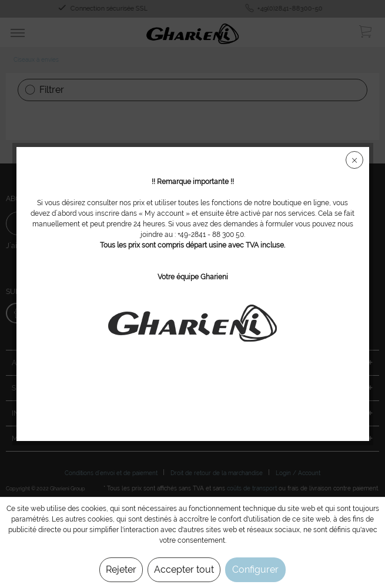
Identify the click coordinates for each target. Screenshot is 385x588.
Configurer (255, 569)
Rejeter (121, 569)
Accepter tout (184, 569)
